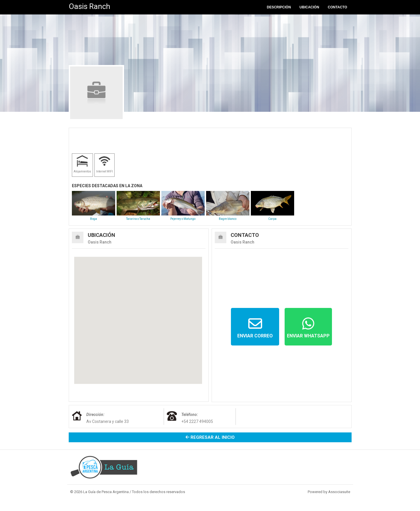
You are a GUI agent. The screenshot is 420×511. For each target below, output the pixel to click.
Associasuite (339, 492)
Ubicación (309, 7)
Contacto (338, 7)
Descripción (279, 7)
